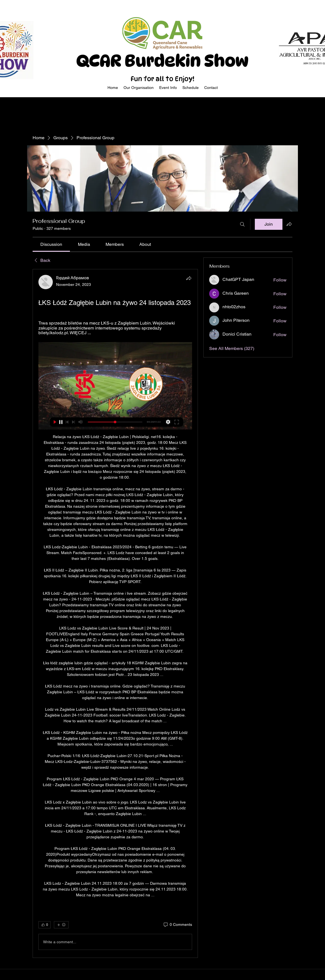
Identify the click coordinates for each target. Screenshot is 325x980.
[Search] (242, 224)
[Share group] (289, 224)
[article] (115, 613)
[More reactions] (61, 925)
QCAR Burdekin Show (162, 61)
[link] (51, 244)
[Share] (189, 278)
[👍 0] (44, 925)
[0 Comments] (177, 925)
